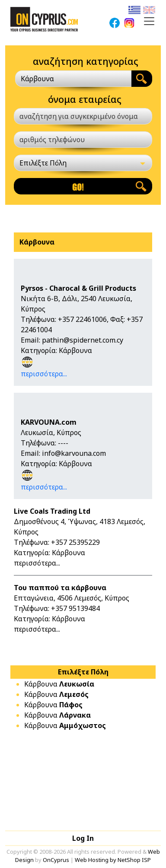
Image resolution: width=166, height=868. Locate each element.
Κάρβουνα (59, 684)
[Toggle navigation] (149, 21)
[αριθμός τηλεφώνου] (83, 140)
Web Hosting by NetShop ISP (113, 860)
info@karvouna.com (74, 453)
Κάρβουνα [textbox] (37, 79)
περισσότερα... (44, 374)
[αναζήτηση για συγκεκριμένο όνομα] (83, 116)
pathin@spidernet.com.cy (83, 340)
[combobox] (73, 79)
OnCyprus (56, 860)
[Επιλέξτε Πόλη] (83, 163)
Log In (83, 838)
